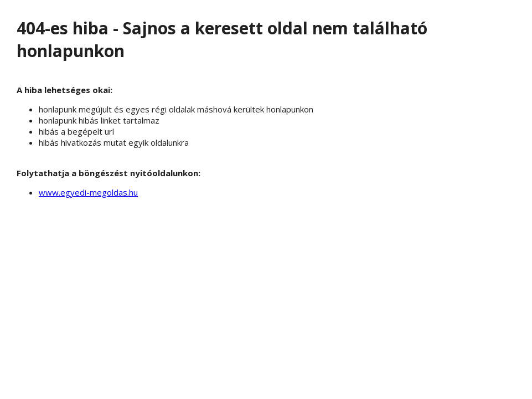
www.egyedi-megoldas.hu (88, 192)
